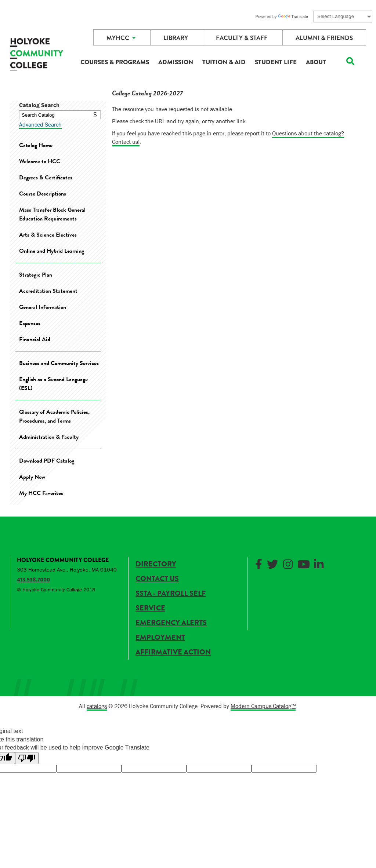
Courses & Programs (115, 62)
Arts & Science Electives (48, 235)
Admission (176, 62)
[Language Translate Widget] (343, 17)
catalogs (97, 706)
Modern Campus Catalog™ (263, 706)
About (316, 62)
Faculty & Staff (242, 38)
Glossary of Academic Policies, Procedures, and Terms (54, 416)
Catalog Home (36, 145)
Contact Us (157, 579)
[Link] (260, 563)
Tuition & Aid (224, 62)
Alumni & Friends (324, 38)
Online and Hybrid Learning (52, 251)
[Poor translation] (27, 758)
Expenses (30, 323)
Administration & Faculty (49, 437)
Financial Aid (35, 339)
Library (176, 38)
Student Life (276, 62)
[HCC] (37, 56)
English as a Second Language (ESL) (53, 384)
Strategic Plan (36, 275)
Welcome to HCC (40, 161)
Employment (160, 637)
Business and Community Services (59, 363)
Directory (156, 564)
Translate (293, 17)
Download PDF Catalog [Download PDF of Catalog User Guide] (47, 461)
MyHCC (121, 38)
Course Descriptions (43, 194)
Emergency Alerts (171, 623)
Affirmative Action (173, 652)
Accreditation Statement (48, 291)
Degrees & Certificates (46, 178)
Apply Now (32, 477)
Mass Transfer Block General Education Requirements (52, 214)
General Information (43, 307)
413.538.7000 (33, 580)
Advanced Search (40, 124)
